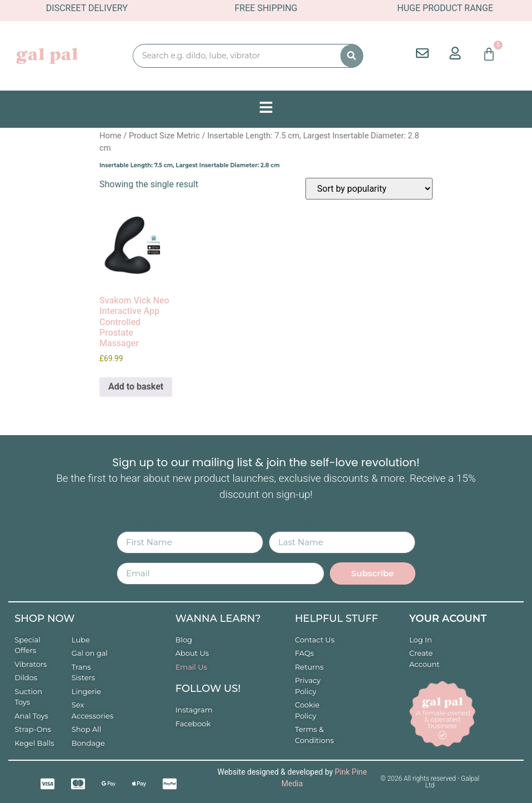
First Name (138, 527)
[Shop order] (369, 189)
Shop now (44, 619)
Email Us (191, 667)
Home (111, 136)
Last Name (290, 527)
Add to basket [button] (136, 386)
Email (128, 558)
